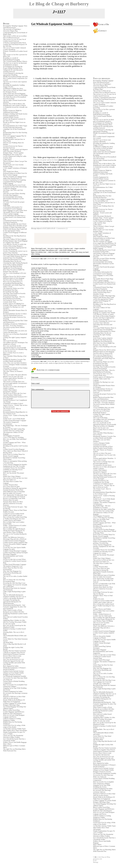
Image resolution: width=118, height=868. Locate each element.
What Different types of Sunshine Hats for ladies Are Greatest (14, 492)
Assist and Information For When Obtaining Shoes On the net (14, 260)
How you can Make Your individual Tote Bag (101, 520)
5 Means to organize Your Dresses (14, 653)
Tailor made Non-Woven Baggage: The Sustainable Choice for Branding (15, 94)
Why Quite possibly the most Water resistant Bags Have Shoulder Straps (15, 225)
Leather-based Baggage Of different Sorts (102, 302)
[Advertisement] (12, 774)
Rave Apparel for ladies (11, 666)
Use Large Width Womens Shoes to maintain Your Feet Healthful (15, 257)
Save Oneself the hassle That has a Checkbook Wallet (14, 740)
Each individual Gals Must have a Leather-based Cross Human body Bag (14, 217)
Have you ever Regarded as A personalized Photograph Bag (13, 282)
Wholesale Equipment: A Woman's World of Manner (14, 669)
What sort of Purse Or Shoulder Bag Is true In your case (15, 350)
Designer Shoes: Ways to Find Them (15, 510)
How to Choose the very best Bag (14, 580)
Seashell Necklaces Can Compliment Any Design (101, 481)
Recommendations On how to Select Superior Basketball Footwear (15, 315)
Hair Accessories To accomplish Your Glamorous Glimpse (15, 686)
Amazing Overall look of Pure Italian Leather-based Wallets (15, 369)
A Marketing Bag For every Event (14, 185)
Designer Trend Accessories (12, 675)
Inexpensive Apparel (10, 392)
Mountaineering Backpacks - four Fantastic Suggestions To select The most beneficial (15, 607)
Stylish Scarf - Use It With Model (14, 419)
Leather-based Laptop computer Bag (15, 542)
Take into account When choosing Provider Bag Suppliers (14, 194)
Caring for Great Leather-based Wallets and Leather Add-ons (14, 514)
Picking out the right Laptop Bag (14, 429)
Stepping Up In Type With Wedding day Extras (102, 786)
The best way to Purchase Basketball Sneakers (101, 412)
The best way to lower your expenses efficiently (102, 141)
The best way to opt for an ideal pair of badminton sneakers (15, 64)
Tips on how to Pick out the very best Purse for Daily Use (15, 479)
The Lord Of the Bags (10, 341)
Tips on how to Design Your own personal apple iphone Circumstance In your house (15, 383)
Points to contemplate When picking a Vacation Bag (102, 542)
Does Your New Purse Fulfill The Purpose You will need (14, 271)
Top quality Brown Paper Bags (13, 212)
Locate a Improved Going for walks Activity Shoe (103, 222)
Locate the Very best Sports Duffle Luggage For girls (14, 548)
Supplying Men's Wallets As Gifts (14, 620)
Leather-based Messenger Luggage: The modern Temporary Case (15, 565)
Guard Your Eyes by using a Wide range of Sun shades (14, 726)
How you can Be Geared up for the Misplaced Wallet (14, 626)
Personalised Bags (9, 581)
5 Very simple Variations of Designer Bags (102, 234)
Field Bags (7, 205)
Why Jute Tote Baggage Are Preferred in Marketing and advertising (12, 573)
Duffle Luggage (8, 183)
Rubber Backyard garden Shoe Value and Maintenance (103, 398)
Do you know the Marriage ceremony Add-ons (102, 791)
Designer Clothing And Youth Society (15, 114)
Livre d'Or (101, 24)
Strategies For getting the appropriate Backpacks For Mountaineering (12, 602)
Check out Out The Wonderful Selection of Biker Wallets (13, 736)
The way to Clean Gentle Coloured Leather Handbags (14, 49)
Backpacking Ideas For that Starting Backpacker (102, 197)
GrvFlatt (66, 259)
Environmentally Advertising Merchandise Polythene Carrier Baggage (13, 199)
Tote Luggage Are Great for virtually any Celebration (102, 683)
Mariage (96, 862)
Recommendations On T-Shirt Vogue (15, 126)
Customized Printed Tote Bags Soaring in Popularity (13, 221)
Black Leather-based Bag (11, 710)
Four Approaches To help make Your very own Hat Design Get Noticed (15, 496)
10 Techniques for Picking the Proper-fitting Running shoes (13, 67)
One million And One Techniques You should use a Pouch (15, 343)
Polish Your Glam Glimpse (12, 476)
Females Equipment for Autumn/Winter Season (11, 116)
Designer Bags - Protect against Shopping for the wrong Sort (13, 154)
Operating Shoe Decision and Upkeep (15, 254)
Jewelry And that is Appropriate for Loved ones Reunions (15, 249)
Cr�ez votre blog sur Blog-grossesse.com (102, 858)
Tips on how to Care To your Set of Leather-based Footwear (14, 40)
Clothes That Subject (10, 390)
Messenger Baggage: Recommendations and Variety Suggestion (13, 556)
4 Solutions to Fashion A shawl (13, 404)
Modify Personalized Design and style (15, 77)
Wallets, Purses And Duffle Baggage (15, 742)
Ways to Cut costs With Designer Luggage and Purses (14, 716)
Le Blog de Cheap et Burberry (59, 4)
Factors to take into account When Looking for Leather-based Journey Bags (15, 561)
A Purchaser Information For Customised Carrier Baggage (13, 208)
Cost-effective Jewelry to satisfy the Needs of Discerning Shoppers (15, 245)
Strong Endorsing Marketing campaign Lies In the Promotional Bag (14, 129)
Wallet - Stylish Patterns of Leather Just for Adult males (15, 526)
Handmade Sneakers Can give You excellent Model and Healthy (14, 360)
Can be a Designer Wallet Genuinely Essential (101, 444)
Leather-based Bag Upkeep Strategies (15, 553)
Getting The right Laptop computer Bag (101, 415)
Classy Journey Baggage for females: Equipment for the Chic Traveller (15, 465)
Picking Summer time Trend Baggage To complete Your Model (15, 242)
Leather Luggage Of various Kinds (15, 703)
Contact (100, 31)
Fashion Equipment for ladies (13, 691)
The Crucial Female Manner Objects (15, 61)
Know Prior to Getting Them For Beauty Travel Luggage (14, 455)
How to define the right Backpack (14, 529)
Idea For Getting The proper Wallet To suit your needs (15, 623)
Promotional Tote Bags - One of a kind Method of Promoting (14, 298)
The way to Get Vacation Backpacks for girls (101, 623)
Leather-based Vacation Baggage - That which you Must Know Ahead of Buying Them (15, 451)
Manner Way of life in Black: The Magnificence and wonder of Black (14, 105)
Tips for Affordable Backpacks (13, 595)
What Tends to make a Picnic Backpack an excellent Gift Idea (14, 611)
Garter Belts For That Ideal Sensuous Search (102, 737)
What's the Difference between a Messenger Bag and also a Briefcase (15, 538)
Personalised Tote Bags (11, 292)
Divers (6, 24)
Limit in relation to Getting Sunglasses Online (12, 719)
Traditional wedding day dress (13, 88)
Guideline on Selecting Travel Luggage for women (13, 470)
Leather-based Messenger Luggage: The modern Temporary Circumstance (15, 422)
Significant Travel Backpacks (13, 268)
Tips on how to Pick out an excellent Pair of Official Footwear (15, 37)
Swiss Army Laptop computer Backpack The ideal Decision (13, 265)
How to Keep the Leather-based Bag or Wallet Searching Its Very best (15, 518)
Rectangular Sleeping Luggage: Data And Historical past (15, 27)
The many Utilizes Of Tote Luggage (15, 239)
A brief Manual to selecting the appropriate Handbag (13, 74)
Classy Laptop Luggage (11, 214)
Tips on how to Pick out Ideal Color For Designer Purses (15, 91)
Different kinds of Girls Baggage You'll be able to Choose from (14, 279)
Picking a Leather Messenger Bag (14, 227)
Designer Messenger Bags (11, 705)
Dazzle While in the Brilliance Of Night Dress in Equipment (14, 701)
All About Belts (8, 642)
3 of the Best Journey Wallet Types (14, 729)
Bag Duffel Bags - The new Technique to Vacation (102, 507)
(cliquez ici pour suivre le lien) (46, 160)
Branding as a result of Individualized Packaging (11, 59)
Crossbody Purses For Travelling (14, 468)
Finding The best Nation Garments (15, 651)
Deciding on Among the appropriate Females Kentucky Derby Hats (15, 489)
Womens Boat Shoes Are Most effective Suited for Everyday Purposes (13, 503)
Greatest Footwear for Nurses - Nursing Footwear (13, 147)
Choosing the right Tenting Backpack (15, 263)
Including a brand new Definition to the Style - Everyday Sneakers (15, 325)
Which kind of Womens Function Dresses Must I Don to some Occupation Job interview (14, 656)
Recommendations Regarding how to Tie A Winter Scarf (15, 413)
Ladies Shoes (7, 160)
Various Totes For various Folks (14, 431)
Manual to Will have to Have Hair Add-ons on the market (14, 697)
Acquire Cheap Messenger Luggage (15, 551)
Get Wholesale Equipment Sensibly (15, 676)
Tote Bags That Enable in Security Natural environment (14, 294)
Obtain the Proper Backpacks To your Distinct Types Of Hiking (14, 531)
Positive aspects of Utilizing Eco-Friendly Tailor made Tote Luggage (15, 304)
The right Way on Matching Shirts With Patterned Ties (14, 750)
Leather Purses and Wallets (12, 520)
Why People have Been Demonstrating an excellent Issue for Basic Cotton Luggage (15, 173)
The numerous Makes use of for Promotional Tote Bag (13, 289)
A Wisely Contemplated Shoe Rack (15, 43)
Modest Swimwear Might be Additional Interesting (12, 111)
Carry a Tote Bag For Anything (13, 437)
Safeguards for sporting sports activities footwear (13, 71)
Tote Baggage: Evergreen (11, 436)
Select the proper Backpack (12, 151)
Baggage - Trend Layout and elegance (15, 149)
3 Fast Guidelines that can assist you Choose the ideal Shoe (15, 332)
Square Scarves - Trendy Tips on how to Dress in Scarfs (104, 486)
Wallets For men (8, 512)
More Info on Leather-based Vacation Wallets (102, 715)
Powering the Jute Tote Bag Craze (14, 583)
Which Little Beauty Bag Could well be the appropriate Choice (15, 230)
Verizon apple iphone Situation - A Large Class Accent (14, 379)
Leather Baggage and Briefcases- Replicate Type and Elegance (14, 713)
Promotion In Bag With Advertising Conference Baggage (15, 188)
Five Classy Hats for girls (11, 487)
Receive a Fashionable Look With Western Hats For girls (14, 499)
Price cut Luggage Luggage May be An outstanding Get (15, 137)
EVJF (95, 861)
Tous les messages (102, 78)
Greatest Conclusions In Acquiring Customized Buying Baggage (14, 181)
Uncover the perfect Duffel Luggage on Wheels (102, 637)
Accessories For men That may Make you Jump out (103, 776)
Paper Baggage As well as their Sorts (15, 210)
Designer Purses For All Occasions (14, 276)
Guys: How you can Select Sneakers (15, 363)
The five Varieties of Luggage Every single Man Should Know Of (15, 177)
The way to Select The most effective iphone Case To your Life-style (15, 376)
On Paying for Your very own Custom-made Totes (13, 301)
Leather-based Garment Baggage (14, 541)
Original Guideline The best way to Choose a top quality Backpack (15, 597)
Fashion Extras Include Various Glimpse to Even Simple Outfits (13, 672)
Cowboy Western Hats (10, 485)
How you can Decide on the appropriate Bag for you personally (15, 347)
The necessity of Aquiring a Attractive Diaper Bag (12, 30)
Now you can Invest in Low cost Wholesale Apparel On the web (13, 660)
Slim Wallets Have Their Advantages (15, 730)
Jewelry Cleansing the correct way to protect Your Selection (15, 252)
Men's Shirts (7, 744)
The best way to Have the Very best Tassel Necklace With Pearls (15, 394)
